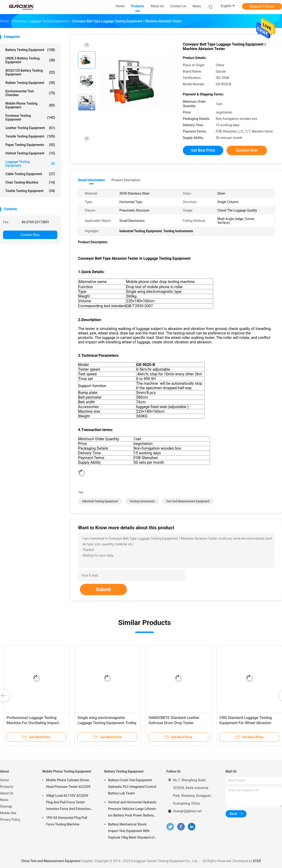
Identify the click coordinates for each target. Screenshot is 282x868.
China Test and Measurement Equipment (51, 861)
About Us (7, 793)
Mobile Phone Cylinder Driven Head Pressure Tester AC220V (68, 783)
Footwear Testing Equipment (30, 118)
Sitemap (6, 806)
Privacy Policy (10, 820)
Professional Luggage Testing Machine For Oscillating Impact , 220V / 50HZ (34, 723)
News (4, 800)
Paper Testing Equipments (30, 145)
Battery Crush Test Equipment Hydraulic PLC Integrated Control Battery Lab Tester (132, 787)
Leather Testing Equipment (30, 128)
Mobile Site (8, 813)
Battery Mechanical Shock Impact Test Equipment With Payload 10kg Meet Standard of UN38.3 (131, 832)
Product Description (126, 180)
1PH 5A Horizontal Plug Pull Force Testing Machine (67, 821)
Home (4, 780)
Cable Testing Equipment (30, 174)
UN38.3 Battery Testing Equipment (30, 60)
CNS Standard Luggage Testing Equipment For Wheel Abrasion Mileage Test (246, 723)
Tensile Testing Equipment (30, 136)
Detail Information (91, 180)
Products (7, 787)
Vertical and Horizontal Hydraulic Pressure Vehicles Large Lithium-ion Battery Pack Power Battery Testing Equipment (132, 809)
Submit (103, 589)
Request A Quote (262, 6)
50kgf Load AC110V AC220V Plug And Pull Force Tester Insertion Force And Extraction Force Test (68, 803)
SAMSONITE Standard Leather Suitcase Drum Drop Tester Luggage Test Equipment (174, 723)
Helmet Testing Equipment (30, 153)
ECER (257, 861)
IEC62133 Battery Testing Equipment (30, 72)
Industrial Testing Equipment (100, 501)
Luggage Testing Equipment (30, 164)
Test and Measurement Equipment (188, 501)
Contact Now (30, 235)
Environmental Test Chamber (30, 93)
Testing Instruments (142, 501)
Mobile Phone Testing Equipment (30, 105)
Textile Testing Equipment (30, 191)
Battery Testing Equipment (30, 50)
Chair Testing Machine (30, 182)
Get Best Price (203, 150)
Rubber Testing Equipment (30, 83)
